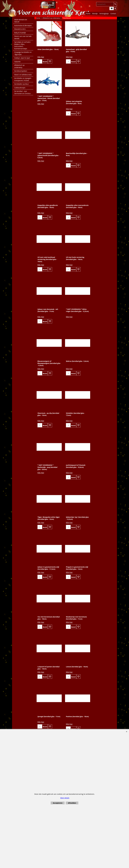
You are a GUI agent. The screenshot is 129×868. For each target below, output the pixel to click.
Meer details (65, 798)
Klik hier (41, 58)
